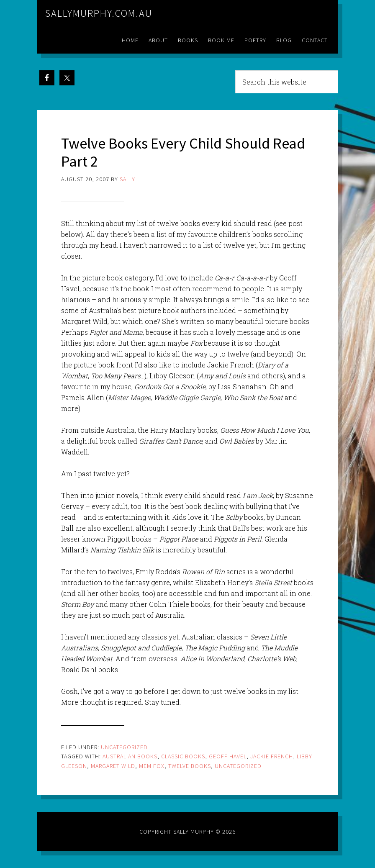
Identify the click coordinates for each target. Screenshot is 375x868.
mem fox (152, 766)
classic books (183, 756)
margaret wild (113, 766)
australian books (130, 756)
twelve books (190, 766)
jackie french (272, 756)
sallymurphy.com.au (99, 13)
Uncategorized (124, 747)
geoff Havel (228, 756)
